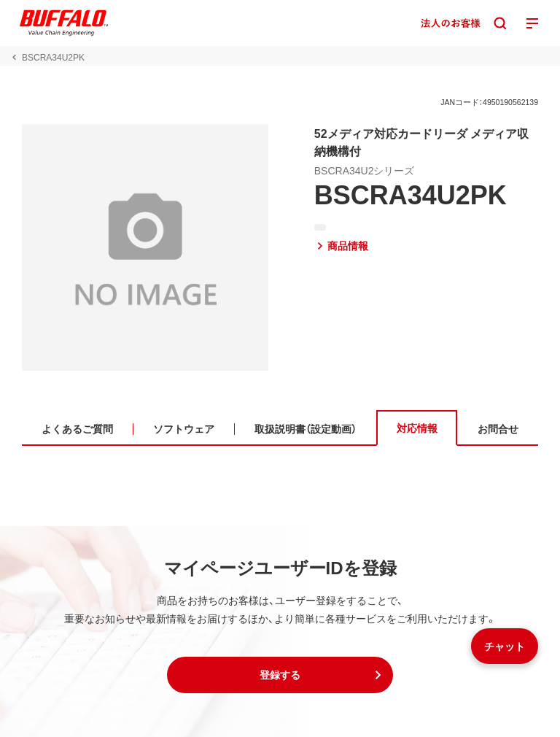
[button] (280, 675)
